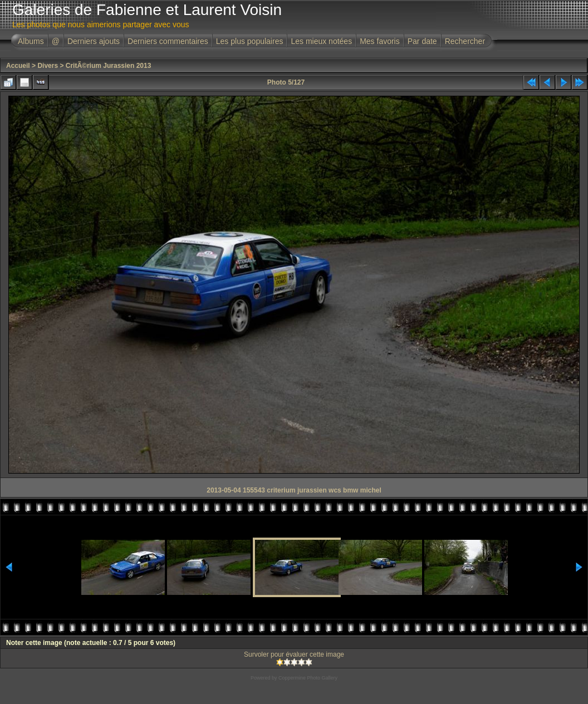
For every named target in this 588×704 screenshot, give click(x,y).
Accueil (18, 66)
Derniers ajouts (94, 41)
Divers (48, 66)
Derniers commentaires (168, 41)
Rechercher (465, 41)
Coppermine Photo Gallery (308, 678)
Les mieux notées (321, 41)
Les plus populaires (250, 41)
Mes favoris (380, 41)
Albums (31, 41)
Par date (422, 41)
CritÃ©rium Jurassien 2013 (109, 66)
